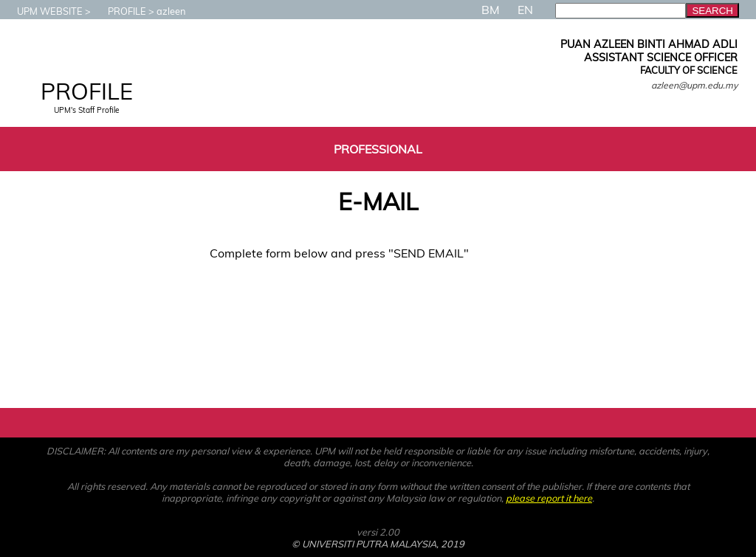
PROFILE (120, 11)
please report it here (549, 498)
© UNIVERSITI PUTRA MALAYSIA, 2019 (378, 544)
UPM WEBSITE (42, 11)
